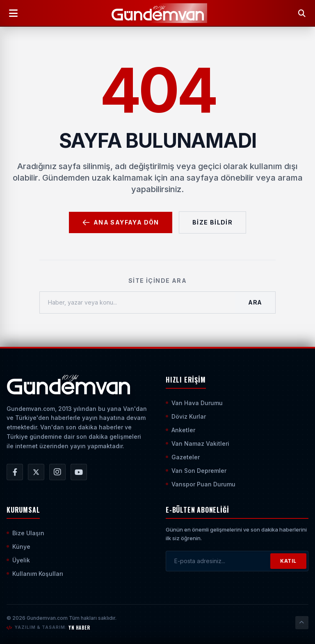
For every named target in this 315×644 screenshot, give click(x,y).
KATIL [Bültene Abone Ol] (288, 561)
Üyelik (18, 560)
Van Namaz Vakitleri (197, 443)
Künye (18, 547)
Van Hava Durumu (194, 403)
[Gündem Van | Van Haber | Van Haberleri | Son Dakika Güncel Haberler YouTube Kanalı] (79, 472)
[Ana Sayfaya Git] (68, 385)
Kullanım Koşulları (35, 574)
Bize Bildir (212, 222)
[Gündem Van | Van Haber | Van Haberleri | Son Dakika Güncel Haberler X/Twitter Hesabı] (36, 472)
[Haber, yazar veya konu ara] (137, 303)
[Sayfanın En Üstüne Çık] (302, 623)
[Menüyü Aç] (13, 13)
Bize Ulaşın (25, 533)
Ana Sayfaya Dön (121, 222)
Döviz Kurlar (186, 416)
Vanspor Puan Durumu (201, 484)
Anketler (180, 430)
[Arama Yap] (302, 13)
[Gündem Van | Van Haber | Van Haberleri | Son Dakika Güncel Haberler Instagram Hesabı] (57, 472)
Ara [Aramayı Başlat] (255, 302)
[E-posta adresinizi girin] (218, 561)
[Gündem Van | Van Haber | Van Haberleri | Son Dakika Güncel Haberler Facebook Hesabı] (15, 472)
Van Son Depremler (196, 471)
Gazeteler (183, 457)
